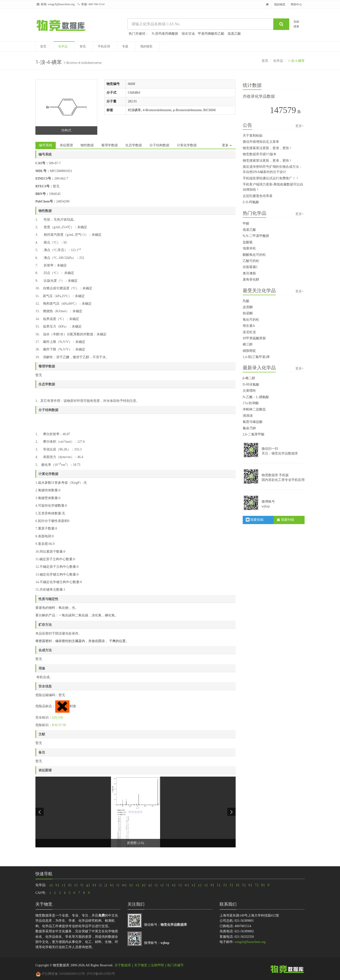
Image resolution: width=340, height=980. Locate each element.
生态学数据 (134, 145)
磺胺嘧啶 (249, 351)
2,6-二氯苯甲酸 (254, 434)
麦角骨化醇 (251, 280)
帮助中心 (296, 4)
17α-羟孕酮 (251, 403)
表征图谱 (66, 145)
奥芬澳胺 (249, 273)
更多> (300, 126)
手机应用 (104, 46)
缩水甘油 (188, 34)
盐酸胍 (248, 242)
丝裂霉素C (250, 267)
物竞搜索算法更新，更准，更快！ (268, 148)
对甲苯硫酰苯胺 (254, 338)
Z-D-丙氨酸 (251, 202)
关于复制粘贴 (253, 136)
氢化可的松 (251, 320)
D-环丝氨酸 (251, 385)
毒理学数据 (110, 145)
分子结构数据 (159, 145)
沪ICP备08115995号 (101, 974)
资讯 (83, 46)
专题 (125, 46)
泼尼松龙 (249, 332)
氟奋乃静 (249, 428)
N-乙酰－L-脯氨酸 (256, 397)
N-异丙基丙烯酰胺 (165, 34)
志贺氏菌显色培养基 (258, 196)
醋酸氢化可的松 (254, 255)
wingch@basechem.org (61, 4)
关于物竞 (141, 965)
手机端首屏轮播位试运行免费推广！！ (271, 178)
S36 (60, 717)
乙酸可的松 (251, 261)
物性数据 (87, 145)
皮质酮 (248, 307)
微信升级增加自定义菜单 (261, 142)
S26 (55, 717)
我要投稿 (255, 520)
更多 (227, 145)
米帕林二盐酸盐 (254, 409)
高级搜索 (296, 24)
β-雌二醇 (249, 378)
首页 (43, 46)
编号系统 (46, 145)
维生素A (249, 326)
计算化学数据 (187, 145)
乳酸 (246, 301)
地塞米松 (249, 248)
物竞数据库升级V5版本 (260, 154)
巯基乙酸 (234, 34)
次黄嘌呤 (249, 391)
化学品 (63, 46)
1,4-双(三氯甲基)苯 (256, 357)
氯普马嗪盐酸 (253, 422)
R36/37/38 (59, 725)
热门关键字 (175, 965)
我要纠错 (286, 520)
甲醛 (246, 224)
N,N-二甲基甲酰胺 (256, 236)
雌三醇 (248, 344)
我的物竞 (280, 4)
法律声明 (157, 965)
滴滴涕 (248, 416)
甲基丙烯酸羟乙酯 (211, 34)
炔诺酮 (248, 313)
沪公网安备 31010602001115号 (60, 974)
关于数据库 (123, 965)
